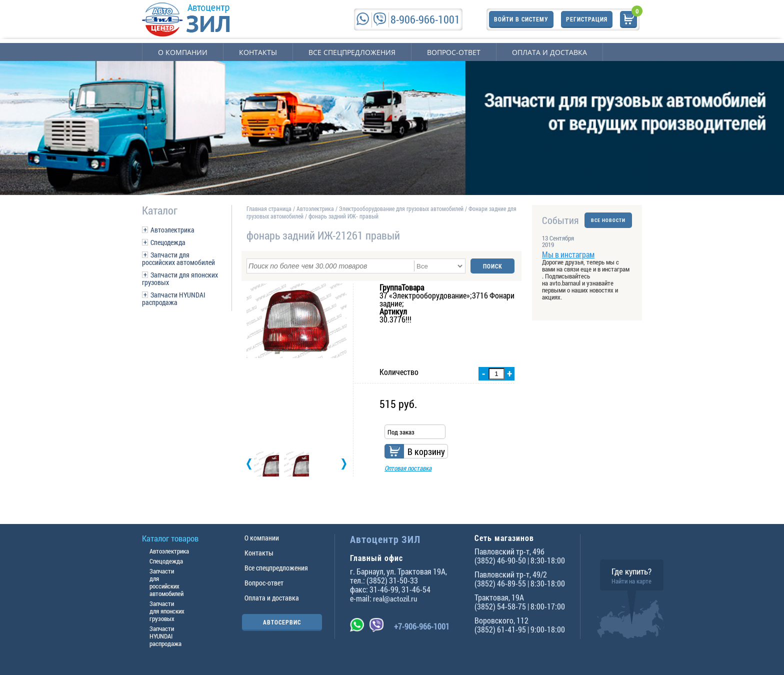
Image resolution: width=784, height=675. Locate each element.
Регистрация (587, 19)
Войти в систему (521, 19)
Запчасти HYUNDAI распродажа (174, 298)
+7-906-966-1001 (422, 626)
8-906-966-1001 (425, 19)
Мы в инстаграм (568, 254)
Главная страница (269, 208)
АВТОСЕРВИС (282, 622)
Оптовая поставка (408, 468)
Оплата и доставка (549, 52)
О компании (183, 52)
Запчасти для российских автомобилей (178, 258)
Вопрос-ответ (454, 52)
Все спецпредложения (352, 52)
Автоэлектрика (172, 230)
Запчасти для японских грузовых (180, 278)
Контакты (258, 52)
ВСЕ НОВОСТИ (608, 220)
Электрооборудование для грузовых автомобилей (402, 208)
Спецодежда (168, 242)
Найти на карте (631, 581)
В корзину (426, 451)
